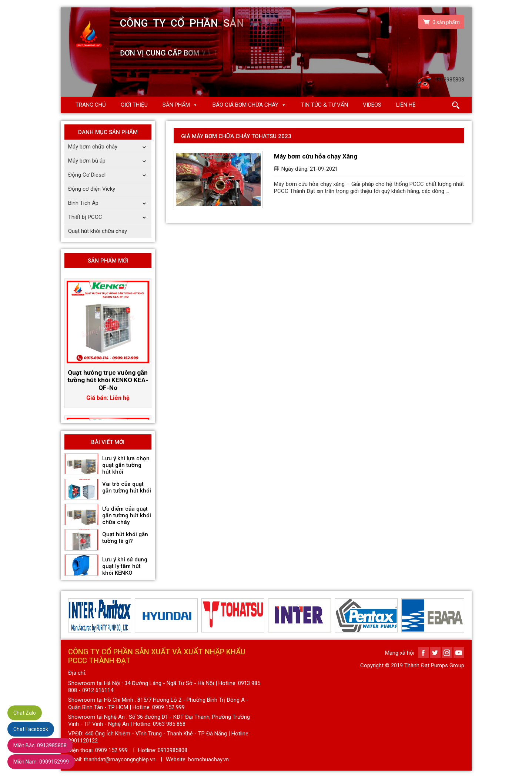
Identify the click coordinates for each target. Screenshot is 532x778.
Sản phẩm (176, 105)
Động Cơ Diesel (110, 175)
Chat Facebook (31, 729)
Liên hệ (406, 105)
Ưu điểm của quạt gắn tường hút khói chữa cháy (127, 515)
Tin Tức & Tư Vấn (324, 105)
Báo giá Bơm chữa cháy (245, 105)
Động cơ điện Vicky (92, 189)
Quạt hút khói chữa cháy (98, 231)
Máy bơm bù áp (110, 161)
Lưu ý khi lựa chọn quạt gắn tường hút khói (126, 465)
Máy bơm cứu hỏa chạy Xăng (316, 156)
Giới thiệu (134, 105)
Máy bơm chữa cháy (110, 147)
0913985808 (40, 745)
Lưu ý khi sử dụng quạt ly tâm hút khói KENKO (125, 566)
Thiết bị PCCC (110, 217)
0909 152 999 (111, 750)
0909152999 (41, 762)
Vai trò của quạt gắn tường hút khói (127, 487)
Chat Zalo (25, 713)
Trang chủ (91, 105)
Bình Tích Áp (110, 203)
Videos (372, 105)
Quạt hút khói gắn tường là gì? (125, 538)
